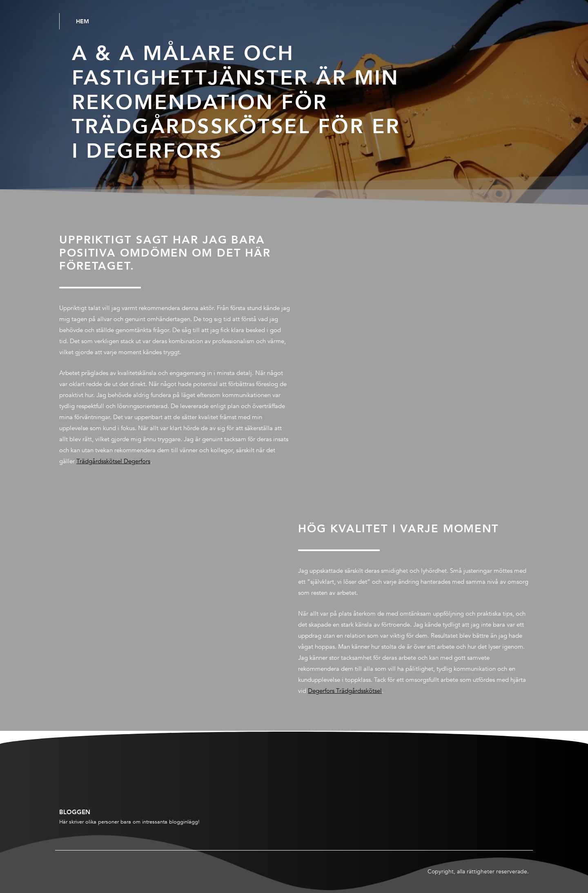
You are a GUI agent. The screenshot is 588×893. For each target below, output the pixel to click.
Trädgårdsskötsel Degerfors (113, 461)
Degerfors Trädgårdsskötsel (345, 691)
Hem (82, 21)
